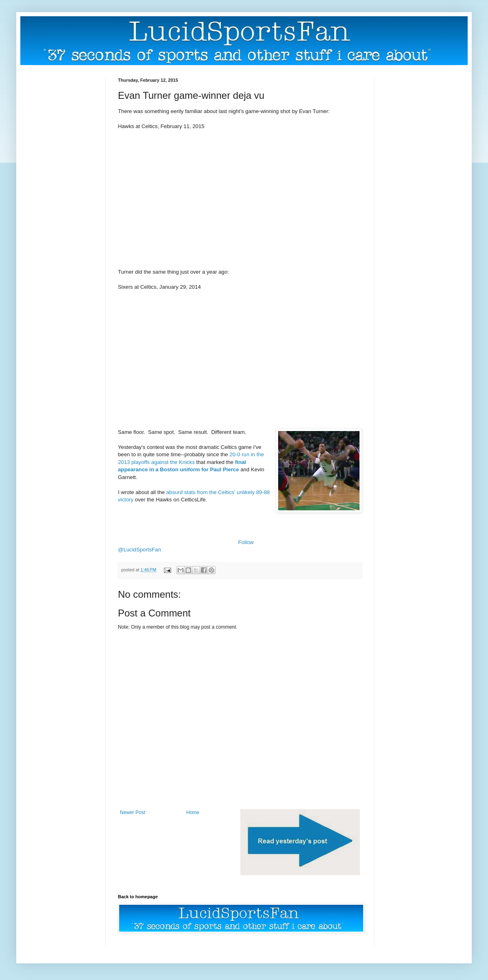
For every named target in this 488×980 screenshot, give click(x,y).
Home (193, 812)
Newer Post (133, 812)
